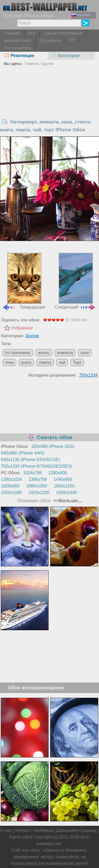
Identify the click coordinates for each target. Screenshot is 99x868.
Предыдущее (24, 281)
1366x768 (38, 479)
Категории (65, 56)
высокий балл (18, 41)
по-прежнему (18, 353)
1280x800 (58, 473)
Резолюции (19, 56)
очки (9, 362)
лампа (45, 362)
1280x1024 (11, 479)
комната (65, 353)
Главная (12, 33)
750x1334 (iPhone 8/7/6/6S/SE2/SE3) (37, 466)
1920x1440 (66, 493)
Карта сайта (21, 837)
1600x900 (10, 486)
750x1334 (88, 375)
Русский (81, 15)
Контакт (23, 830)
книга (26, 362)
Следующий (75, 281)
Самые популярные (63, 33)
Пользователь (18, 48)
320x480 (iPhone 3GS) (53, 446)
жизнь (44, 353)
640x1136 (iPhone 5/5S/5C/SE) (30, 460)
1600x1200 (64, 486)
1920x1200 (39, 493)
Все (32, 33)
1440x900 (63, 479)
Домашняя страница (76, 830)
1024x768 (32, 473)
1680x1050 (37, 486)
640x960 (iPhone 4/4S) (23, 453)
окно (85, 353)
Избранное (22, 328)
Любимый (43, 830)
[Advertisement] (50, 107)
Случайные (50, 41)
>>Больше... (67, 501)
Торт (77, 362)
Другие (48, 64)
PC (73, 41)
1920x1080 (11, 493)
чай (62, 362)
